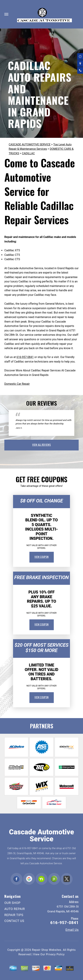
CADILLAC (28, 153)
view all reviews (41, 445)
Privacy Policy (55, 954)
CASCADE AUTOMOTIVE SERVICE (30, 145)
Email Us (72, 930)
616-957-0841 (25, 357)
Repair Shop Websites (47, 950)
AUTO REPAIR (15, 909)
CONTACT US (14, 921)
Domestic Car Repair (17, 384)
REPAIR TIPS (14, 915)
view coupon (42, 557)
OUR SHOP (12, 903)
